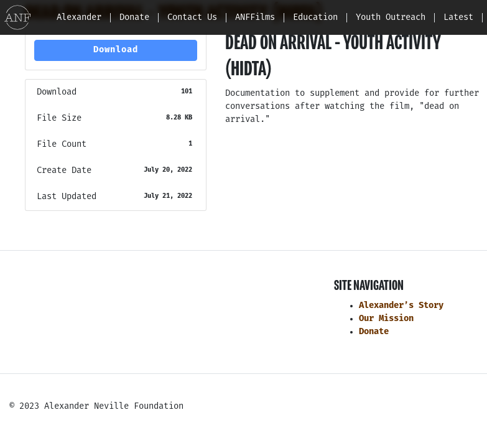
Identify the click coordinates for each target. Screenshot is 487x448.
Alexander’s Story (401, 306)
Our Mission (386, 319)
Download (116, 50)
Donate (374, 332)
